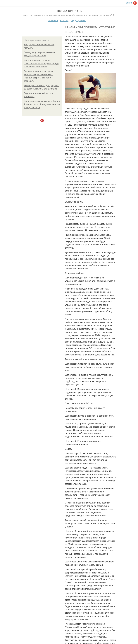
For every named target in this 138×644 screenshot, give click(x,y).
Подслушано (79, 20)
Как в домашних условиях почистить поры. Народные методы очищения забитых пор (42, 63)
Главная (53, 20)
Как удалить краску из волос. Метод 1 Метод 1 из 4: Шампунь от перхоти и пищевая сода (42, 104)
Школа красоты (69, 11)
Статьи (64, 20)
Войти (129, 3)
